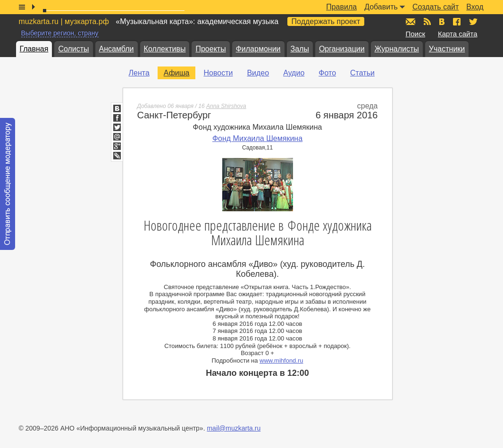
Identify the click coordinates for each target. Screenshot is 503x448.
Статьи (362, 73)
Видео (258, 73)
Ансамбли (117, 49)
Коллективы (165, 49)
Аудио (294, 73)
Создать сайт (436, 7)
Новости (218, 73)
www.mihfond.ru (281, 361)
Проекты (210, 49)
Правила (341, 7)
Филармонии (258, 49)
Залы (300, 49)
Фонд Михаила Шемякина (257, 138)
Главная (34, 49)
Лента (139, 73)
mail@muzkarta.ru (234, 428)
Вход (475, 7)
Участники (447, 49)
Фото (327, 73)
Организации (342, 49)
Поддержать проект (326, 21)
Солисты (73, 49)
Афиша (177, 73)
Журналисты (397, 49)
